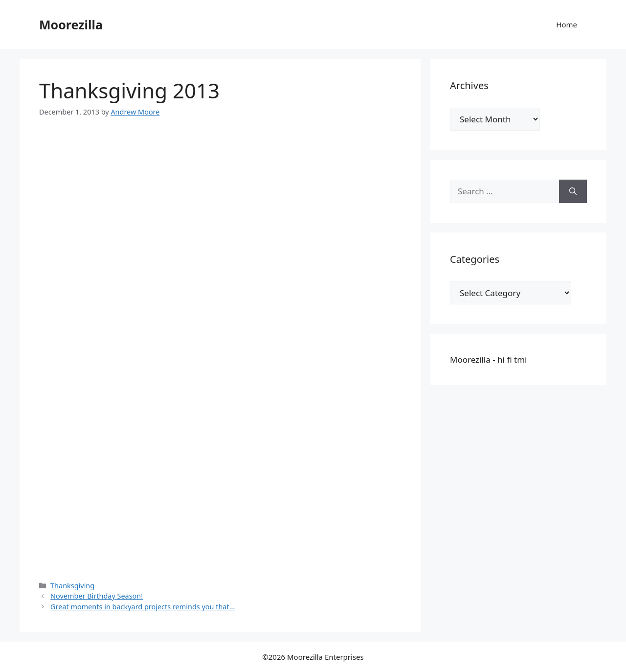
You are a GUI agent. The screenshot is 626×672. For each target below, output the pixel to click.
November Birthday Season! (97, 596)
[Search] (573, 191)
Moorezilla (71, 24)
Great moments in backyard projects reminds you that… (143, 607)
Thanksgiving (72, 586)
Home (567, 24)
